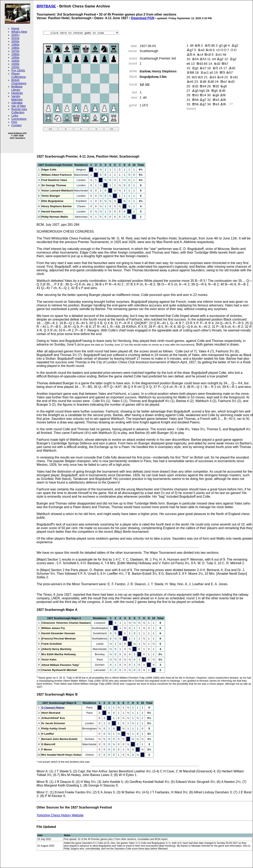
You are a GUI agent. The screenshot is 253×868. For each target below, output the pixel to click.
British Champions (19, 82)
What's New (19, 32)
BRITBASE (46, 6)
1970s (15, 51)
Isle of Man (19, 106)
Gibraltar (17, 103)
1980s (15, 48)
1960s (15, 54)
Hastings (17, 93)
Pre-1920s (18, 70)
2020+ (15, 35)
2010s (15, 38)
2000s (15, 41)
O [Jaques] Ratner (53, 708)
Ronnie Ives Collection (19, 111)
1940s (15, 61)
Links (15, 116)
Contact (16, 125)
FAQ (14, 122)
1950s (15, 57)
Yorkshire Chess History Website (60, 815)
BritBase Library (17, 88)
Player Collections (19, 75)
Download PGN (143, 18)
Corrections (19, 119)
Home (15, 28)
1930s (15, 64)
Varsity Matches (17, 98)
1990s (15, 45)
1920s (15, 67)
